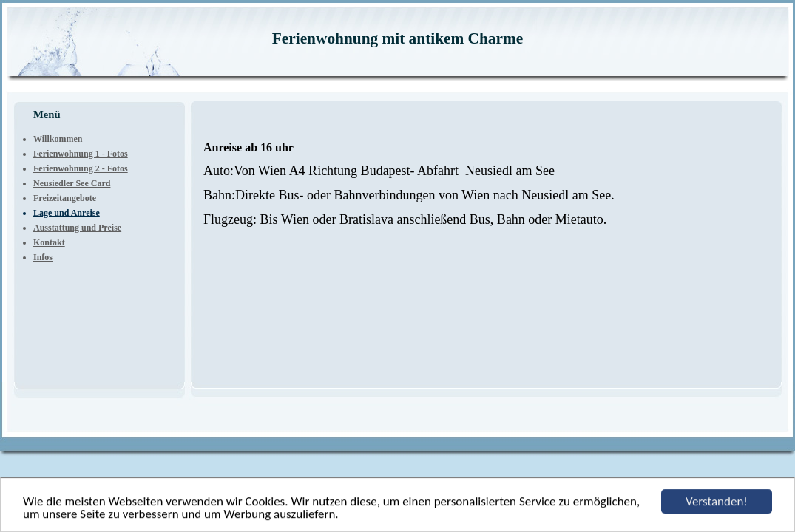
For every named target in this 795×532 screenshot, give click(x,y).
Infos (43, 257)
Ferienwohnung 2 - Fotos (81, 168)
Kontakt (49, 242)
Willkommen (58, 139)
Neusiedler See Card (72, 183)
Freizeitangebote (65, 198)
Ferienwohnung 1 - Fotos (81, 154)
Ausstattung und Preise (77, 228)
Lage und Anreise (67, 213)
